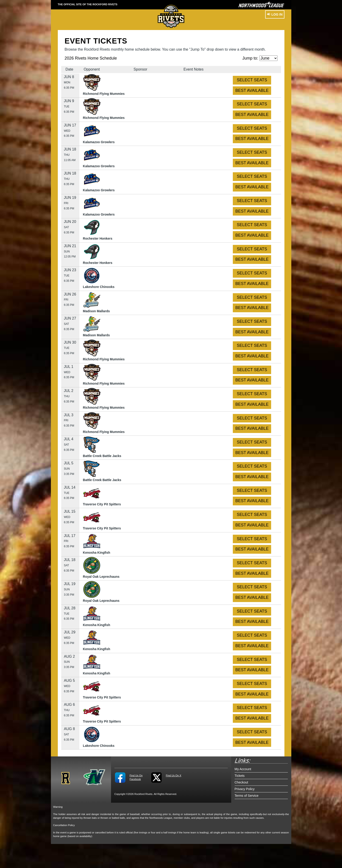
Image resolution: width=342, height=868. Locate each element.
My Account (243, 769)
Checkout (241, 782)
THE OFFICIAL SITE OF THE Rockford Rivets (88, 4)
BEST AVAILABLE (252, 90)
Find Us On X (174, 775)
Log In (275, 14)
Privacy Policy (245, 789)
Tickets (240, 776)
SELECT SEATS (252, 80)
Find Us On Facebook (136, 777)
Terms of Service (247, 796)
